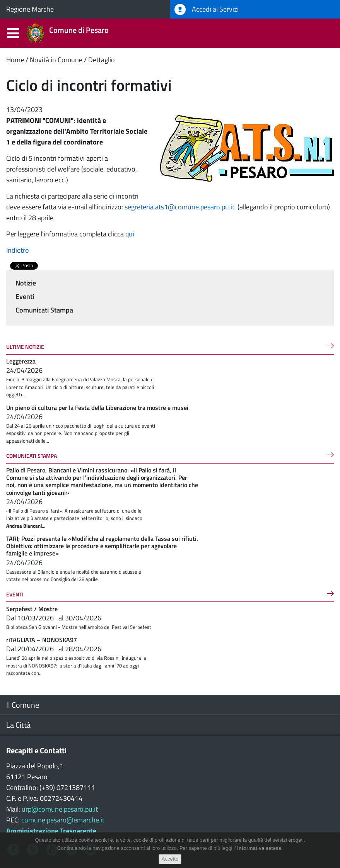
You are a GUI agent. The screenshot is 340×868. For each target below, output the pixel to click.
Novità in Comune (56, 60)
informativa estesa (259, 848)
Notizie (26, 283)
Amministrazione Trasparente (51, 831)
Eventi (25, 296)
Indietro (18, 250)
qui (129, 234)
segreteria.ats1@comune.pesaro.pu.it (179, 207)
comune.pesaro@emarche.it (63, 820)
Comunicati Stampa (44, 310)
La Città (18, 725)
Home (15, 60)
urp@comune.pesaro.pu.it (60, 809)
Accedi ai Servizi (207, 9)
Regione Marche (30, 9)
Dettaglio (102, 60)
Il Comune (23, 705)
